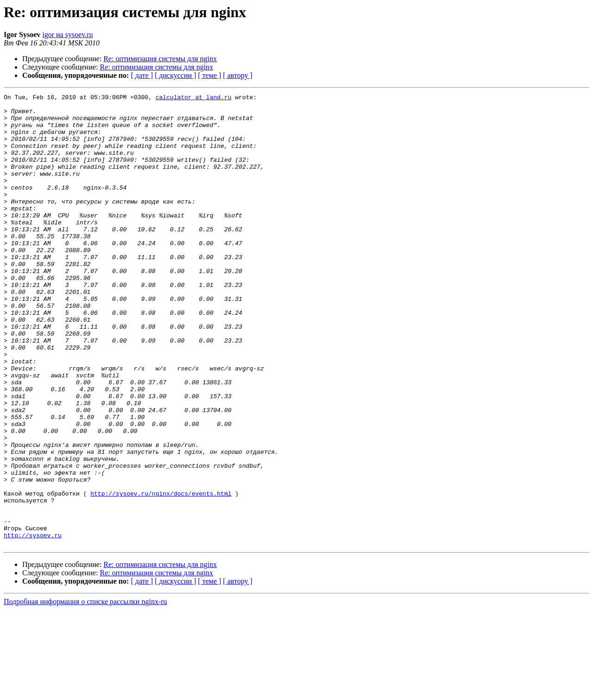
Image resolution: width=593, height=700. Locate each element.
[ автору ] (237, 75)
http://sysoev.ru (33, 624)
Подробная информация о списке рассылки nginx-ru (85, 692)
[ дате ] (142, 75)
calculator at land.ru (194, 98)
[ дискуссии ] (175, 75)
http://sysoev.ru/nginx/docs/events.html (161, 574)
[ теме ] (209, 75)
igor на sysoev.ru (67, 35)
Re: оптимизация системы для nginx (160, 59)
